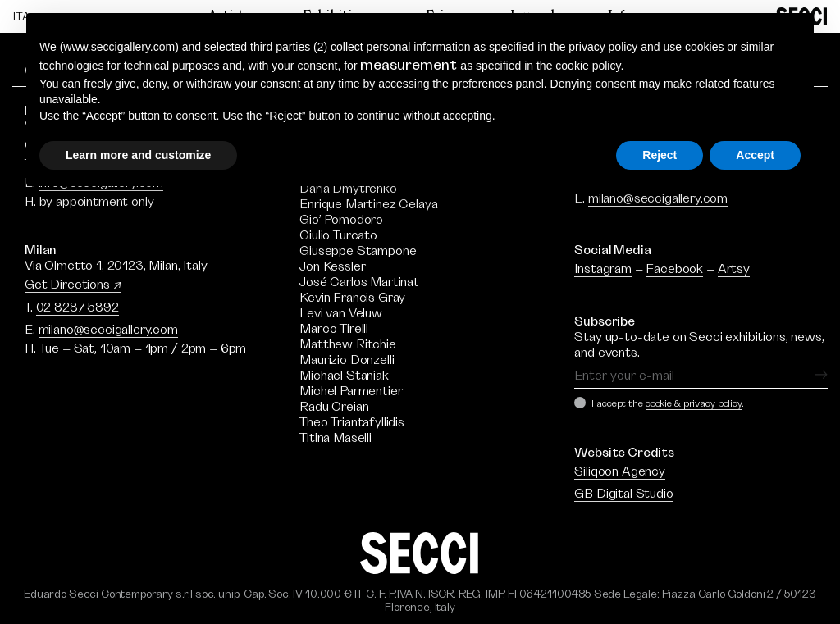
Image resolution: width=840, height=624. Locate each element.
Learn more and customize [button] (138, 155)
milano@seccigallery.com (108, 330)
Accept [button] (755, 155)
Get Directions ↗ (73, 285)
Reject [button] (660, 155)
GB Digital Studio (623, 494)
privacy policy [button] (603, 47)
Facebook (674, 269)
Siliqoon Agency (620, 471)
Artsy (734, 269)
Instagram (603, 269)
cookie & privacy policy (694, 403)
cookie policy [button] (588, 66)
